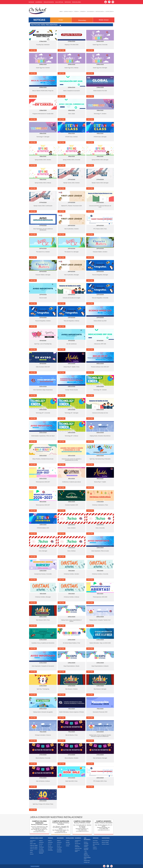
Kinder (61, 20)
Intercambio (59, 852)
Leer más (33, 50)
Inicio (61, 12)
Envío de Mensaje (105, 841)
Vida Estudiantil (49, 2)
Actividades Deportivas (86, 849)
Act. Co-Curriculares (41, 846)
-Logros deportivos (86, 853)
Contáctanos (110, 12)
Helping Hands (87, 861)
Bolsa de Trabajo (105, 842)
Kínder (77, 12)
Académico (78, 838)
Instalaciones (100, 12)
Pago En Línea (76, 2)
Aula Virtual (59, 2)
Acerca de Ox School (33, 841)
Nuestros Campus (105, 844)
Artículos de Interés (77, 851)
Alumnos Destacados (77, 846)
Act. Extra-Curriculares (41, 849)
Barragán (68, 842)
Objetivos (41, 841)
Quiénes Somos (68, 12)
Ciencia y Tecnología (86, 843)
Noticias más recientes (44, 25)
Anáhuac (68, 841)
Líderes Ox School (34, 849)
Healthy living (87, 856)
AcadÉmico (39, 2)
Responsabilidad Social (87, 858)
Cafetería (95, 847)
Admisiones (41, 842)
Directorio (41, 844)
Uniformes (95, 849)
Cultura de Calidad (34, 847)
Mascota (32, 854)
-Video (85, 851)
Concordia (68, 844)
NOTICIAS (39, 20)
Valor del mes (78, 844)
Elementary (82, 20)
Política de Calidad (34, 845)
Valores (32, 851)
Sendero (68, 846)
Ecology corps (87, 862)
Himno (31, 852)
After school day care (96, 845)
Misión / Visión (33, 844)
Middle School (104, 20)
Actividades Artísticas (86, 846)
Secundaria (91, 12)
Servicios (68, 2)
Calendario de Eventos (78, 841)
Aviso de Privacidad (35, 866)
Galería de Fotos (78, 848)
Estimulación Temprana (41, 852)
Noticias (31, 2)
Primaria (83, 12)
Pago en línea (96, 842)
